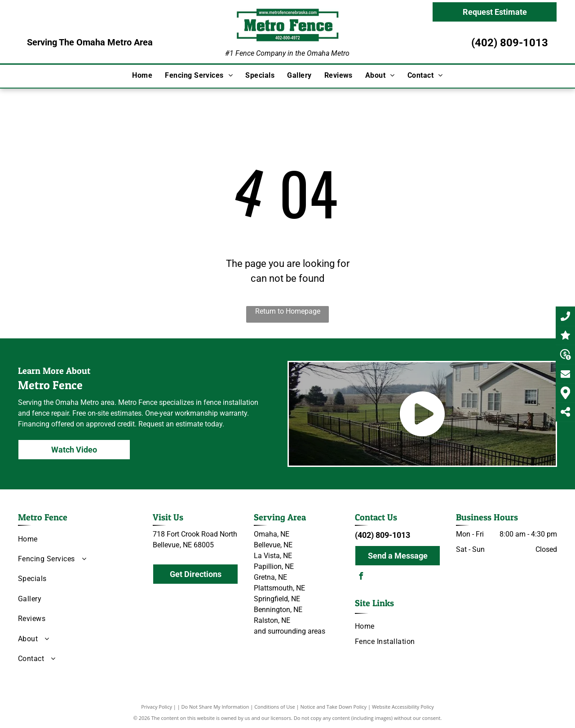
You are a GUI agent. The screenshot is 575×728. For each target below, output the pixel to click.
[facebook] (361, 577)
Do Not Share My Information (215, 707)
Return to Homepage (288, 311)
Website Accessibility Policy (403, 707)
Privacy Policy (157, 707)
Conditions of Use (275, 707)
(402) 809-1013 (510, 43)
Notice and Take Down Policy (334, 707)
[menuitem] (142, 75)
